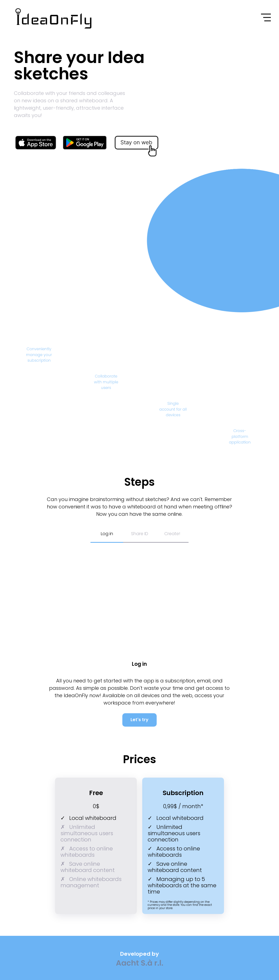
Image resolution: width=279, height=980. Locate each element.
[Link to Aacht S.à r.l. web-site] (140, 963)
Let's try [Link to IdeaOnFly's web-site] (139, 720)
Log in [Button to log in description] (107, 534)
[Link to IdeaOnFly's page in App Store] (36, 143)
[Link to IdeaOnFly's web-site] (137, 147)
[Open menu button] (266, 17)
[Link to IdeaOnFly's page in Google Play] (85, 143)
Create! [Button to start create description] (172, 534)
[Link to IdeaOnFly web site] (27, 18)
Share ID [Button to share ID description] (140, 534)
